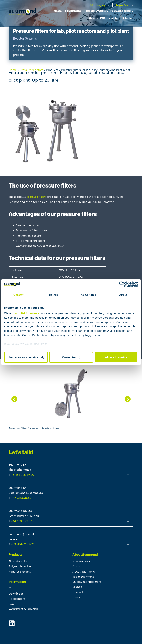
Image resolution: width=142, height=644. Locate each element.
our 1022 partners (27, 313)
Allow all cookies (116, 357)
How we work (81, 561)
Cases (58, 11)
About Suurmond (84, 571)
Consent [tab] (19, 295)
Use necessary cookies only (26, 357)
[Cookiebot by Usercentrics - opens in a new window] (122, 284)
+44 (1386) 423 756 (23, 521)
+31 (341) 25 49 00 (23, 475)
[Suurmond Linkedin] (39, 623)
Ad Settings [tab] (88, 295)
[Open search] (92, 5)
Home (13, 70)
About (92, 18)
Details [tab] (54, 295)
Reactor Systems (96, 11)
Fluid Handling (73, 11)
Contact (78, 592)
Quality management (87, 582)
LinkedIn (127, 18)
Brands (77, 587)
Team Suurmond (83, 577)
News (76, 597)
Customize (71, 357)
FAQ (103, 18)
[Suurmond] (22, 14)
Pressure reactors (31, 70)
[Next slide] (128, 399)
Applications (17, 599)
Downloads (16, 594)
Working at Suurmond (23, 609)
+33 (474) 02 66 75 (23, 544)
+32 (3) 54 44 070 (22, 498)
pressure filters (36, 197)
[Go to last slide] (14, 399)
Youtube (113, 18)
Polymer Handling (120, 11)
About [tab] (123, 295)
